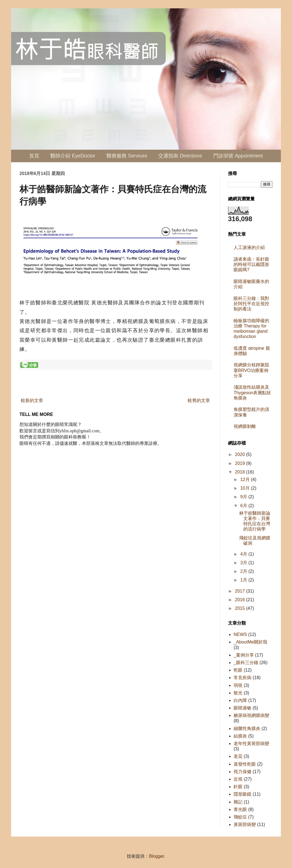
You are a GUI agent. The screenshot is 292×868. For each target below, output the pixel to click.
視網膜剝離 (245, 426)
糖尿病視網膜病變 (251, 715)
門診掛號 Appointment (238, 156)
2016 (241, 600)
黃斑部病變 (245, 824)
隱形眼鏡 (242, 794)
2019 (241, 463)
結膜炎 (240, 736)
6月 (244, 506)
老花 (238, 756)
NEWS (240, 634)
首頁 (34, 156)
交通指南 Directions (180, 156)
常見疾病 (242, 678)
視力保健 (242, 772)
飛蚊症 (240, 817)
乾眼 (238, 670)
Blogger (157, 856)
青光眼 (240, 809)
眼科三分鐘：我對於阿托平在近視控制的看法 (251, 304)
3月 (244, 563)
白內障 (240, 700)
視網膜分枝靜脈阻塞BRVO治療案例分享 (251, 370)
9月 (244, 497)
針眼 (238, 787)
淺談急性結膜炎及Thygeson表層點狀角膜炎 (252, 392)
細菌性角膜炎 (247, 728)
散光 (238, 693)
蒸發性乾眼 (245, 764)
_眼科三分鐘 (246, 663)
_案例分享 (244, 655)
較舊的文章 (199, 400)
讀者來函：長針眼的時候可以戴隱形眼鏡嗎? (251, 264)
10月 (246, 488)
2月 (244, 571)
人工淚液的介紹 (249, 247)
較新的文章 (32, 400)
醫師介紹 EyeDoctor (73, 156)
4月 (244, 554)
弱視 (238, 685)
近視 (238, 779)
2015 (241, 608)
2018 (241, 472)
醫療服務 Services (127, 156)
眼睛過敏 (242, 708)
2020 (241, 454)
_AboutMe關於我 (250, 642)
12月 (246, 479)
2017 (241, 591)
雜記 (238, 802)
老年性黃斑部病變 (251, 744)
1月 (244, 580)
